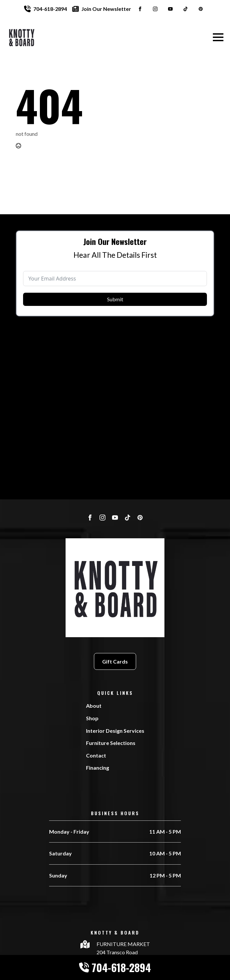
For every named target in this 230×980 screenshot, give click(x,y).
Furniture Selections (111, 743)
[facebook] (140, 9)
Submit (115, 307)
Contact (96, 755)
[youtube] (170, 9)
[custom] (186, 9)
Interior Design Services (115, 731)
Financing (98, 768)
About (94, 706)
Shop (92, 718)
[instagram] (155, 9)
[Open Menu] (218, 37)
